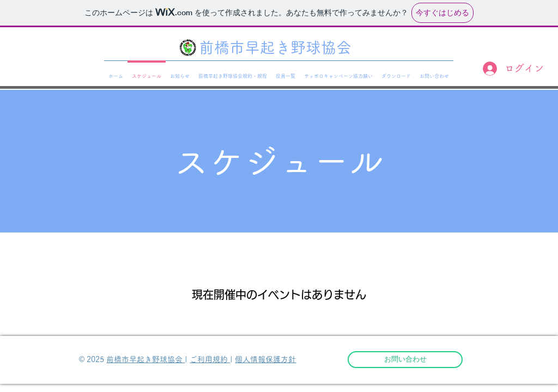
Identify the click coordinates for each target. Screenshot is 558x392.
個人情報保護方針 (265, 359)
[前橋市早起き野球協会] (279, 48)
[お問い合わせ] (405, 360)
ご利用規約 (210, 359)
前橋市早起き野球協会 (145, 359)
